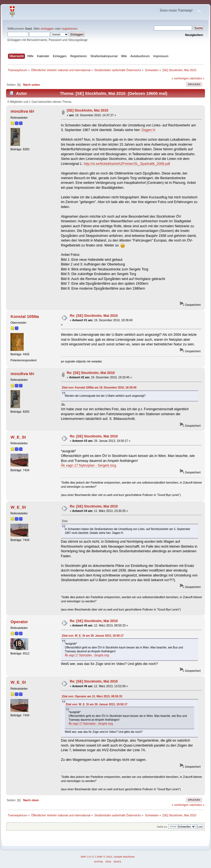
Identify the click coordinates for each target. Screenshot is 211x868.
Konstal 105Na (25, 316)
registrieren (70, 29)
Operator (19, 622)
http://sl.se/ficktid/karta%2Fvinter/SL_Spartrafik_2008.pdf (127, 164)
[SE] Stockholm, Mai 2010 (88, 110)
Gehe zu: (162, 827)
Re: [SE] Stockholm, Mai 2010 (94, 316)
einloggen (47, 29)
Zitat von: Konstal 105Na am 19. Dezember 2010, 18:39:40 (99, 388)
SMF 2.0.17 (88, 857)
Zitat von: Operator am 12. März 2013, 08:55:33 (92, 696)
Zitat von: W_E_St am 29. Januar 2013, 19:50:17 (93, 636)
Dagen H (148, 130)
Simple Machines (124, 857)
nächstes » (197, 78)
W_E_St (18, 437)
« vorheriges (180, 78)
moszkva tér (22, 111)
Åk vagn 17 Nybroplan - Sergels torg (89, 465)
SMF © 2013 (105, 857)
